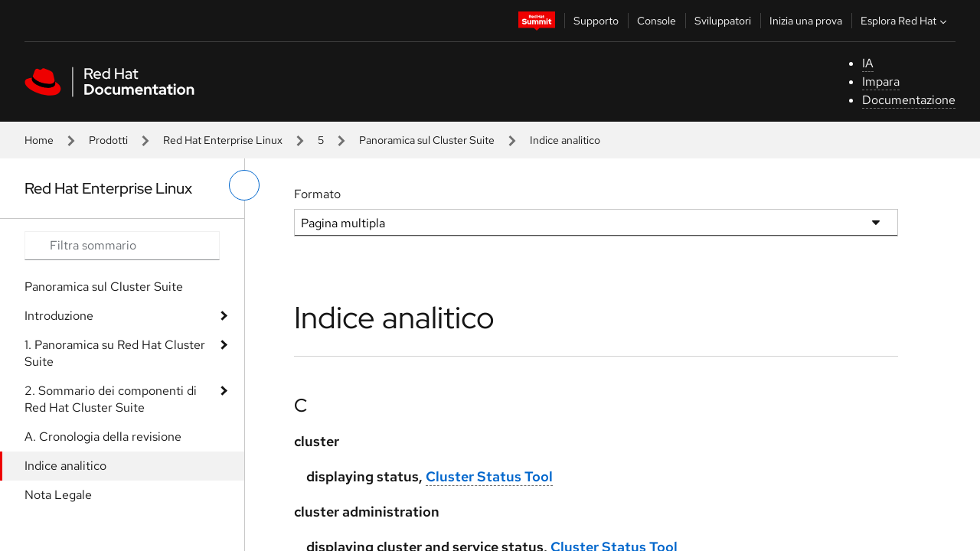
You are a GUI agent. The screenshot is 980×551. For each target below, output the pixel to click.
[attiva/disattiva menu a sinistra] (244, 185)
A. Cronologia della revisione (103, 437)
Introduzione (59, 316)
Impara (881, 82)
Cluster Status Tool (489, 476)
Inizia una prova (806, 21)
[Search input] (122, 246)
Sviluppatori (723, 21)
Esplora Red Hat (905, 21)
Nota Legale (58, 495)
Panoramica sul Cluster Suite (427, 140)
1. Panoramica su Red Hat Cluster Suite (115, 353)
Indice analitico (65, 466)
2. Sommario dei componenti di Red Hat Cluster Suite (111, 399)
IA (868, 63)
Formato (317, 194)
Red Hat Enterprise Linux (223, 140)
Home (39, 140)
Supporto (596, 21)
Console (657, 21)
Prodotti (108, 140)
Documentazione (909, 100)
